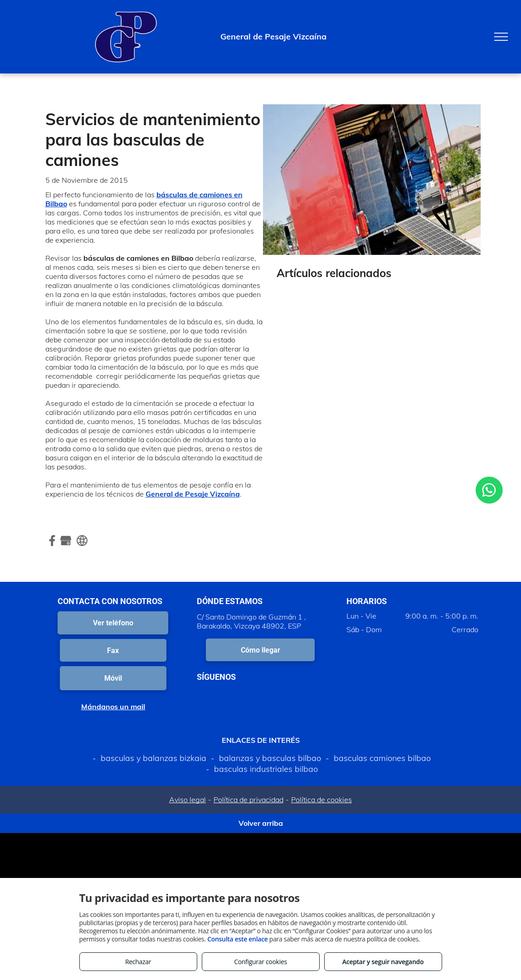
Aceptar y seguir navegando (383, 962)
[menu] (501, 37)
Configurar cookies (260, 962)
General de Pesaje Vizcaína (193, 494)
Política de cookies (321, 800)
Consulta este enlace (237, 939)
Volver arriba (261, 823)
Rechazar (138, 962)
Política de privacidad (248, 800)
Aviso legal (187, 800)
